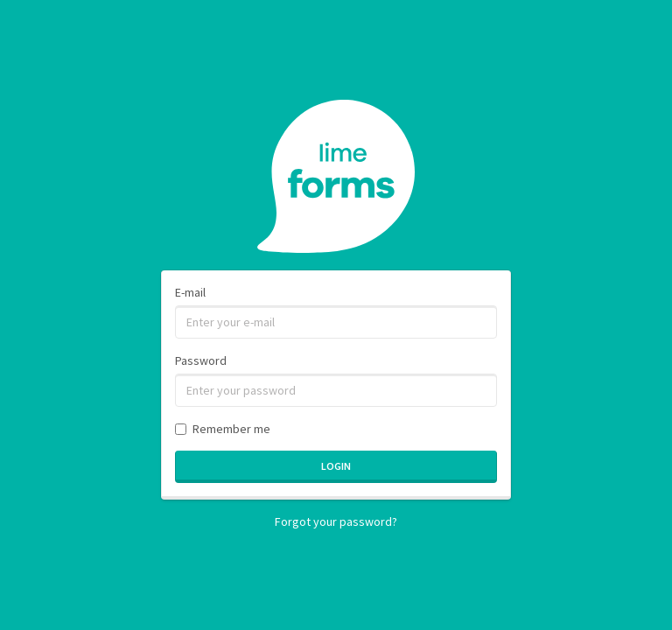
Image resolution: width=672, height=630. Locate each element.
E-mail (190, 292)
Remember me (223, 429)
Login (336, 466)
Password (201, 360)
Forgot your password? (336, 521)
